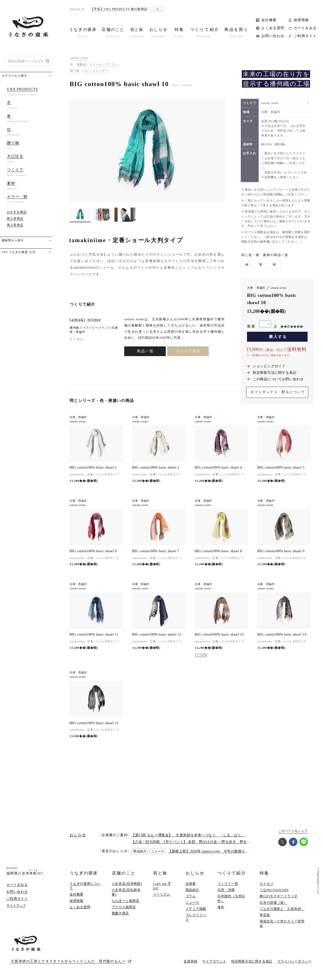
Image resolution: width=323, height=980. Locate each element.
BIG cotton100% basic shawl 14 (282, 634)
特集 (264, 873)
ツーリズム (162, 894)
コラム (191, 896)
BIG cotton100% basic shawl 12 (157, 634)
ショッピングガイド (269, 366)
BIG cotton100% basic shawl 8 (218, 551)
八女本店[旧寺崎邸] (127, 884)
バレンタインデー (96, 71)
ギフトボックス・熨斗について (278, 392)
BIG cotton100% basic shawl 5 (281, 467)
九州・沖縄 (226, 890)
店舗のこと (124, 873)
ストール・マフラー (104, 64)
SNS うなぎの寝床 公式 (19, 252)
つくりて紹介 (188, 351)
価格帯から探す (13, 240)
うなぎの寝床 (84, 873)
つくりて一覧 (228, 884)
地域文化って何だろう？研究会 (282, 923)
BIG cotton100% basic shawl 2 (156, 467)
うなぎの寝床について (85, 886)
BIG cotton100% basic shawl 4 (218, 467)
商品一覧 (145, 351)
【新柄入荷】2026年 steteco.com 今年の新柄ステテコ (212, 851)
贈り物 (75, 71)
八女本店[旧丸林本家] (126, 892)
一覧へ (158, 9)
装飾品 (81, 64)
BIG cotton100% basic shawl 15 (94, 723)
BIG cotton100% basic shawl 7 (156, 551)
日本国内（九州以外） (231, 898)
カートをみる (305, 28)
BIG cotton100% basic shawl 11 (94, 634)
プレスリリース (196, 917)
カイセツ (267, 884)
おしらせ (195, 873)
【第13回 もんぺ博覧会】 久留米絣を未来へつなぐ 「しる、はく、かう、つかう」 (201, 835)
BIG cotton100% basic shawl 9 (281, 551)
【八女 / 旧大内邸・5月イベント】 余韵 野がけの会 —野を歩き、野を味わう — (197, 842)
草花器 (265, 915)
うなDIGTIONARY (274, 890)
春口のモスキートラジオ (279, 896)
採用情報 (301, 20)
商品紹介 (193, 890)
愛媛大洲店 (121, 913)
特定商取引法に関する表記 (275, 373)
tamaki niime (79, 58)
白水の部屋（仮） (273, 902)
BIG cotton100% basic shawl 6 (93, 551)
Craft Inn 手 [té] (162, 886)
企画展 (191, 884)
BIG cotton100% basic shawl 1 (93, 467)
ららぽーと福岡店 (126, 901)
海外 (221, 907)
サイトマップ (16, 905)
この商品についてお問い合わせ (278, 379)
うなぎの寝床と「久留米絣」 (282, 909)
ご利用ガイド (305, 36)
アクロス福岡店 (124, 907)
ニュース (193, 902)
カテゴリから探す (14, 76)
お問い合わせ (273, 36)
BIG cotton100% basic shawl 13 (219, 634)
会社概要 (269, 20)
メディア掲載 (196, 909)
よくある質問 (273, 28)
